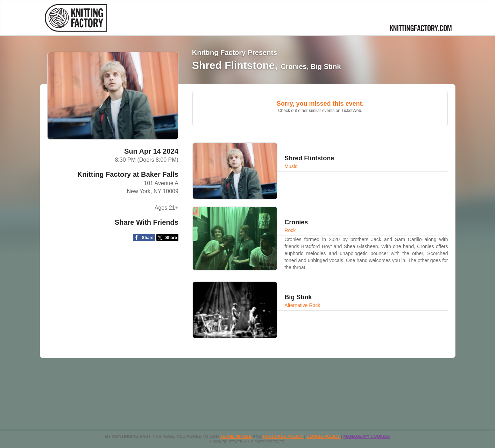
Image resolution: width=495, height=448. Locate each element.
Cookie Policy (324, 436)
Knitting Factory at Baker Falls (128, 174)
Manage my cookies (366, 436)
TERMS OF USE (236, 436)
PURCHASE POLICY (283, 436)
